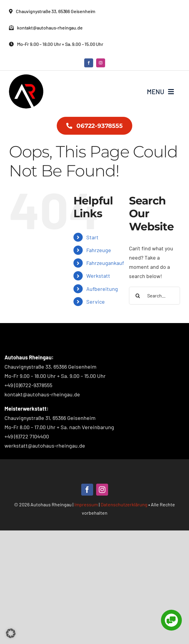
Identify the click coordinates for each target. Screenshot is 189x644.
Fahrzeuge (99, 250)
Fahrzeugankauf (105, 263)
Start (92, 237)
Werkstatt (98, 276)
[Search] (138, 296)
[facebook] (89, 63)
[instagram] (101, 63)
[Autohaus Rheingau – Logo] (26, 77)
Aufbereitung (102, 289)
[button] (11, 633)
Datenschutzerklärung (124, 504)
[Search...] (155, 296)
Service (96, 302)
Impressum (86, 504)
